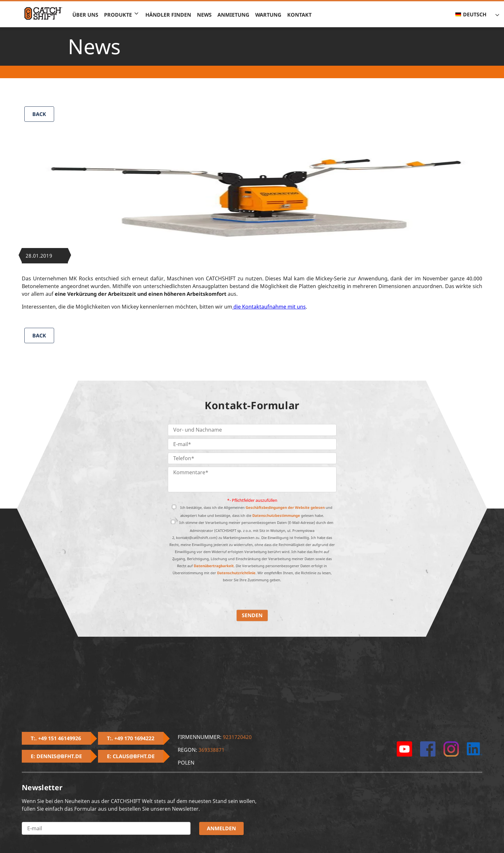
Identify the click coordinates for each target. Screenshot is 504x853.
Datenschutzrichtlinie (236, 573)
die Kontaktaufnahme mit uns (269, 307)
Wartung (268, 15)
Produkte (118, 15)
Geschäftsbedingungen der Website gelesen (285, 508)
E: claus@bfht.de (131, 756)
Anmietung (233, 15)
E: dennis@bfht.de (56, 756)
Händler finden (168, 15)
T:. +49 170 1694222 (131, 738)
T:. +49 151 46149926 (56, 738)
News (204, 15)
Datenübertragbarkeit (214, 566)
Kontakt (299, 15)
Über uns (85, 15)
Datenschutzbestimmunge (276, 516)
